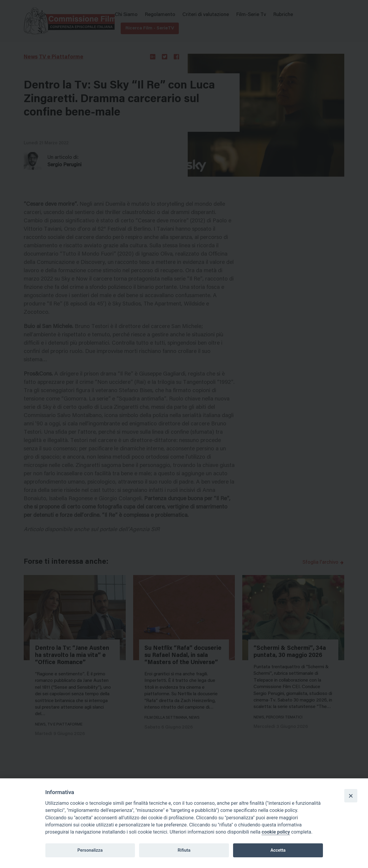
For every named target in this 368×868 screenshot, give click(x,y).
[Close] (351, 796)
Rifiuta (184, 850)
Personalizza (90, 850)
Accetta (278, 850)
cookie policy (276, 832)
